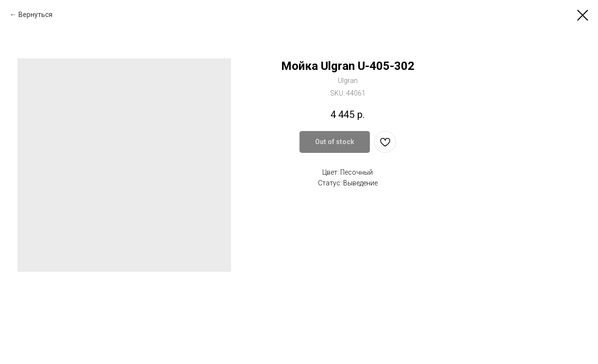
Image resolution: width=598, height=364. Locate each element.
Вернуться (35, 15)
